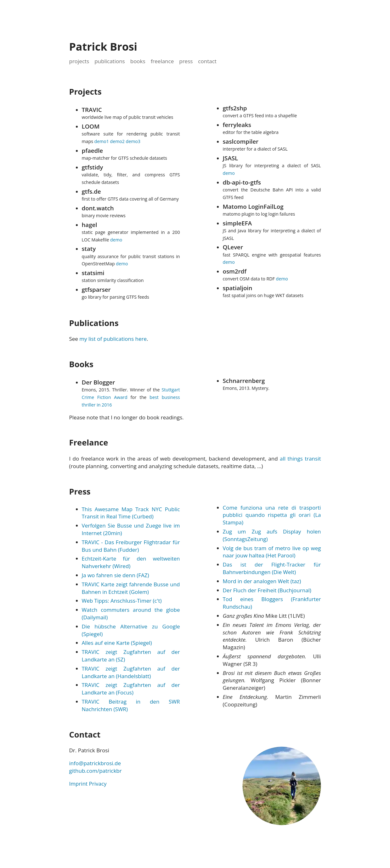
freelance (162, 61)
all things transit (300, 459)
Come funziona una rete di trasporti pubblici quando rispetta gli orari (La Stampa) (272, 515)
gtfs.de (91, 191)
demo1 (102, 141)
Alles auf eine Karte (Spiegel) (117, 643)
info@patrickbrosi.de (95, 763)
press (186, 61)
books (138, 61)
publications (110, 61)
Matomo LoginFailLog (253, 206)
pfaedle (93, 150)
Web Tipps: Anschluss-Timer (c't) (122, 601)
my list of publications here (113, 339)
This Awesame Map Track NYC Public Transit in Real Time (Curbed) (131, 513)
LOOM (91, 126)
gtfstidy (93, 167)
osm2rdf (235, 271)
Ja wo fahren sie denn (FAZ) (116, 575)
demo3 (133, 141)
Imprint (79, 784)
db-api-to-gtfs (242, 182)
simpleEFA (237, 223)
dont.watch (98, 208)
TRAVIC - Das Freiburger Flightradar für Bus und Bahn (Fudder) (131, 546)
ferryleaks (237, 125)
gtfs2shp (235, 108)
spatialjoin (238, 288)
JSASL (231, 158)
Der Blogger (99, 382)
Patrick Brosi (103, 47)
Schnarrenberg (244, 381)
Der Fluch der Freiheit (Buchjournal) (267, 590)
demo (116, 240)
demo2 (117, 141)
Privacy (98, 784)
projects (79, 61)
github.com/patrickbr (96, 771)
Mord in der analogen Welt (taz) (262, 581)
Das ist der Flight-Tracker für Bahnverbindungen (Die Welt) (272, 568)
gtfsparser (96, 289)
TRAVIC (92, 110)
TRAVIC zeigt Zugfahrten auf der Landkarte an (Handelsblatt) (131, 672)
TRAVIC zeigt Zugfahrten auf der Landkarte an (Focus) (131, 689)
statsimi (93, 273)
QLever (233, 247)
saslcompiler (241, 141)
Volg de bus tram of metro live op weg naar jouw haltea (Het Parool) (272, 552)
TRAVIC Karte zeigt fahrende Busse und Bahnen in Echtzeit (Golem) (131, 588)
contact (207, 61)
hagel (90, 225)
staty (89, 249)
